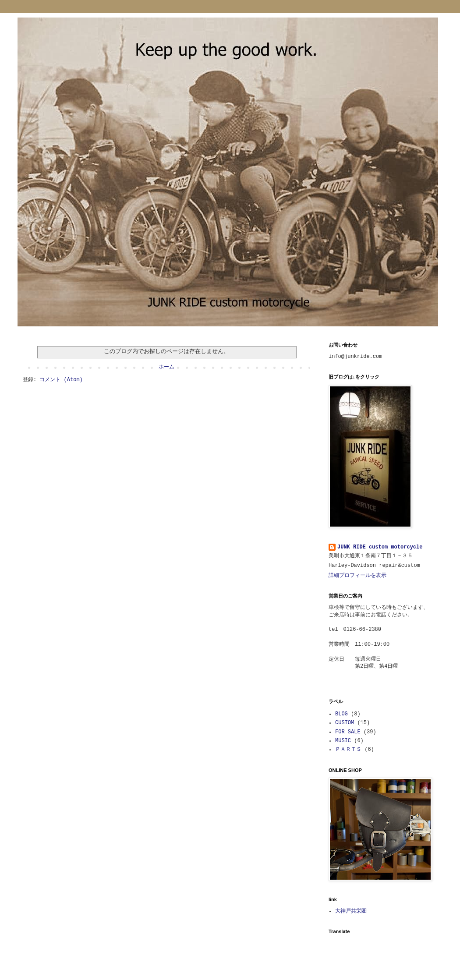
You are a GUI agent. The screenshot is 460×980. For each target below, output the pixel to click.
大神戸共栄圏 (351, 911)
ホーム (166, 367)
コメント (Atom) (61, 380)
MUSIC (343, 741)
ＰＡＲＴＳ (348, 750)
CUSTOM (345, 723)
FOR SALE (348, 732)
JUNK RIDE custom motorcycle (380, 547)
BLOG (341, 714)
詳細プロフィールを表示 (357, 576)
